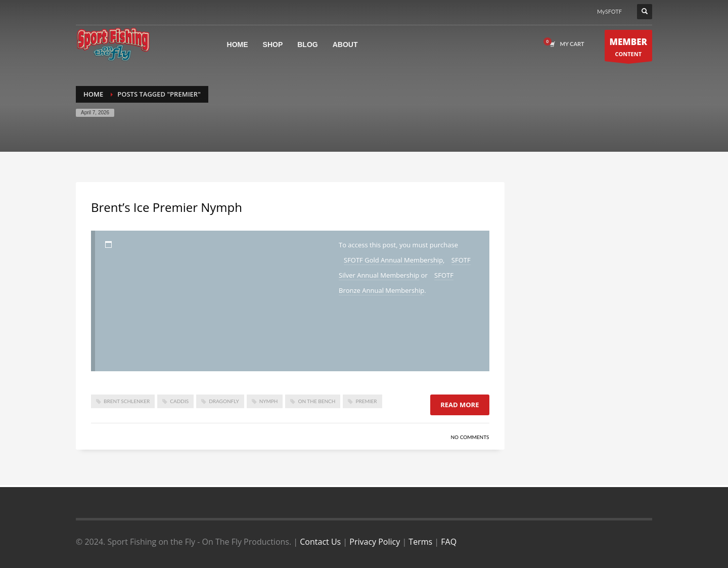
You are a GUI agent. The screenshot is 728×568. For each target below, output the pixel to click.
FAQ (449, 542)
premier (366, 401)
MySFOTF (609, 11)
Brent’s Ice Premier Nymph (167, 207)
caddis (179, 401)
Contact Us (320, 542)
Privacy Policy (375, 542)
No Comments (470, 437)
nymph (269, 401)
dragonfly (224, 401)
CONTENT (629, 48)
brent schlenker (127, 401)
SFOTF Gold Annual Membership (393, 260)
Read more (460, 405)
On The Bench (316, 401)
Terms (420, 542)
